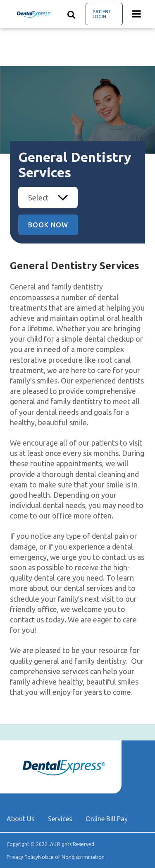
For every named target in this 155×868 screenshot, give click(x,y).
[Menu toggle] (137, 14)
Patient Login (102, 14)
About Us (21, 819)
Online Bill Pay (107, 819)
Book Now (48, 225)
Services (60, 819)
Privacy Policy (22, 857)
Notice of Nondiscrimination (71, 857)
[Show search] (72, 14)
